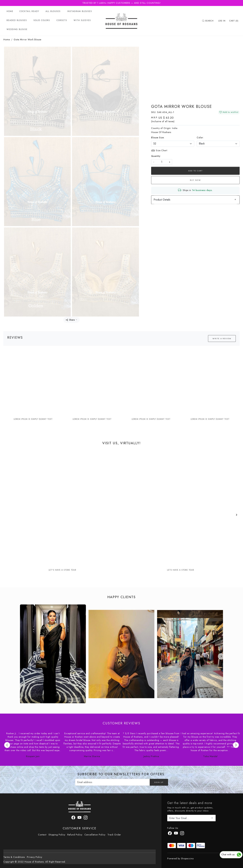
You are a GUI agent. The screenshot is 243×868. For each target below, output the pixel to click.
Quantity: (156, 156)
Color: (200, 137)
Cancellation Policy (95, 835)
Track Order (114, 835)
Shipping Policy (57, 835)
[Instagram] (182, 834)
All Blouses (53, 11)
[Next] (236, 515)
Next (236, 745)
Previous (7, 745)
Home (10, 11)
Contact (42, 835)
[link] (208, 21)
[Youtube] (176, 834)
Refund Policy (75, 835)
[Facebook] (170, 834)
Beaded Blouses (17, 20)
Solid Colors (42, 20)
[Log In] (222, 21)
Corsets (62, 20)
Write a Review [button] (222, 338)
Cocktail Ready (29, 11)
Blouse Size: (158, 137)
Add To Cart (195, 171)
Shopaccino (187, 858)
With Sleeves (82, 20)
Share (70, 320)
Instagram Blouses (80, 11)
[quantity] (162, 162)
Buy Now (195, 180)
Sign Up (159, 782)
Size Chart (159, 151)
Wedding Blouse (17, 29)
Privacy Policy (35, 857)
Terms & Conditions (14, 857)
